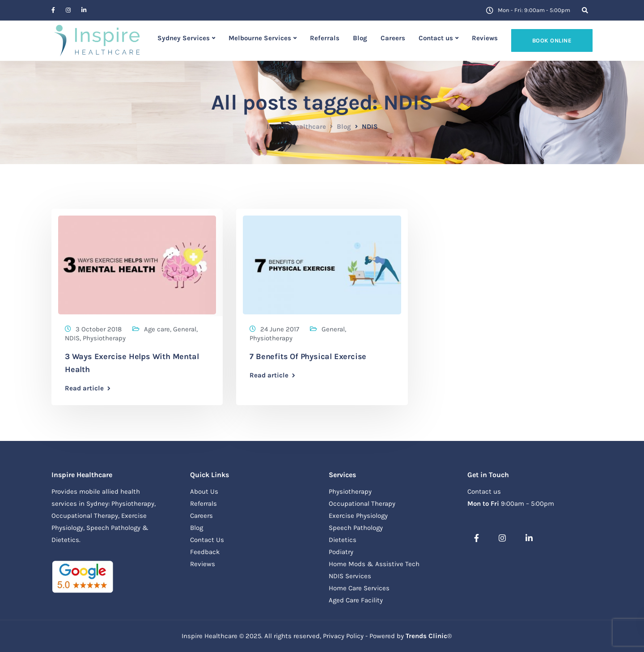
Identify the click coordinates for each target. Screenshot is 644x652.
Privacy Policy (343, 636)
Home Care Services (359, 588)
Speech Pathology (356, 528)
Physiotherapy (104, 338)
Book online (552, 40)
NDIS (72, 338)
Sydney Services (184, 38)
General (185, 329)
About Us (204, 491)
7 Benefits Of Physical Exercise (308, 356)
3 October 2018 (99, 329)
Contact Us (207, 540)
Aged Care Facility (356, 600)
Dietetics (343, 540)
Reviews (485, 38)
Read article (84, 388)
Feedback (205, 552)
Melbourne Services (260, 38)
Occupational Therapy (362, 504)
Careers (393, 38)
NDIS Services (350, 576)
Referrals (325, 38)
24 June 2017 (280, 329)
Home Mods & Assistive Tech (374, 564)
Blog (360, 38)
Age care (157, 329)
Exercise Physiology (358, 516)
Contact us (436, 38)
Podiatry (341, 552)
